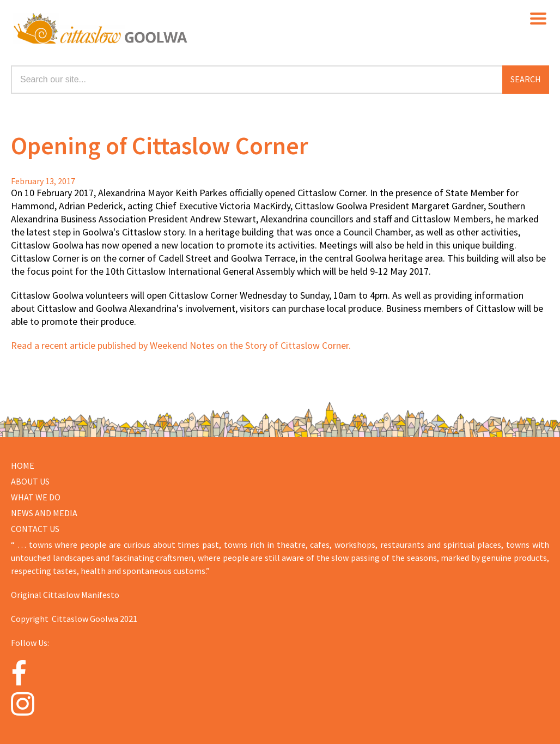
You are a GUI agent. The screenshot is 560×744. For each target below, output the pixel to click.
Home (23, 465)
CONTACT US (35, 529)
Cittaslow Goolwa (168, 27)
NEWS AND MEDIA (44, 513)
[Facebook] (36, 674)
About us (30, 481)
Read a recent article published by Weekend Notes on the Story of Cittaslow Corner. (181, 345)
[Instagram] (36, 704)
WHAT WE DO (36, 497)
